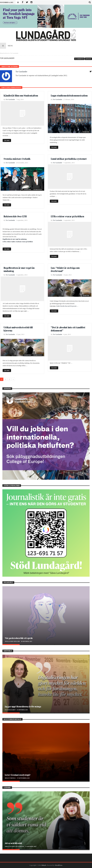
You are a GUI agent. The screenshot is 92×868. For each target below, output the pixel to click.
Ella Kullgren (10, 710)
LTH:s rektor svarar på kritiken (67, 216)
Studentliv (38, 189)
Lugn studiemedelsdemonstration (69, 96)
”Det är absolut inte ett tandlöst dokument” (68, 329)
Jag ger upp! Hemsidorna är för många (23, 706)
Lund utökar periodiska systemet (69, 159)
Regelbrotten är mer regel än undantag (15, 239)
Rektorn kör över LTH (15, 216)
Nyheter (86, 132)
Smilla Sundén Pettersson (15, 846)
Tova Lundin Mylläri (12, 641)
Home (2, 53)
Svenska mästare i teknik (17, 159)
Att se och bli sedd (13, 843)
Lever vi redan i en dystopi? (18, 775)
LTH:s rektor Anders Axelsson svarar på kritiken (18, 242)
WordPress (59, 865)
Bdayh (44, 865)
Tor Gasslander (21, 72)
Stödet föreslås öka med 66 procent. (66, 306)
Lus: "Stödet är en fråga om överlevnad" (65, 269)
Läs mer (7, 140)
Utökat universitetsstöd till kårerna (18, 329)
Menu (6, 46)
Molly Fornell (10, 778)
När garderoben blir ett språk (19, 638)
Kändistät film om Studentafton (21, 96)
